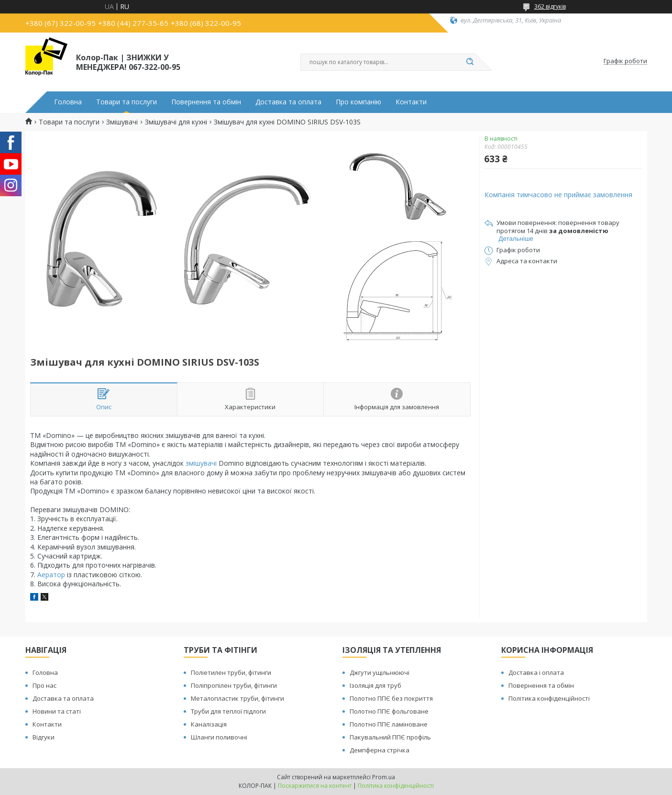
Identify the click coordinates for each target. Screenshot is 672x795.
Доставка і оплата (536, 672)
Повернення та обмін (206, 102)
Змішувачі (122, 122)
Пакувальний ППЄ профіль (390, 737)
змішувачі (201, 463)
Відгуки (44, 737)
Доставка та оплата (288, 102)
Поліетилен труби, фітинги (231, 672)
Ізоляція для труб (375, 685)
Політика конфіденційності (549, 698)
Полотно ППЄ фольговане (389, 711)
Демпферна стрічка (380, 750)
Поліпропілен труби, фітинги (234, 685)
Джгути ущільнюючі (380, 672)
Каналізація (209, 724)
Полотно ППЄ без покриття (391, 698)
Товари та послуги (127, 102)
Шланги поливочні (219, 737)
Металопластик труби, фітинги (237, 698)
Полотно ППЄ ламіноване (389, 724)
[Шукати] (470, 62)
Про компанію (358, 102)
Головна (68, 102)
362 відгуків (550, 6)
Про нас (44, 685)
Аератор (51, 575)
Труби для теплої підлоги (228, 711)
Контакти (411, 102)
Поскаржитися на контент (315, 786)
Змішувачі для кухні (176, 122)
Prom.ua (384, 777)
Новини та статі (57, 711)
